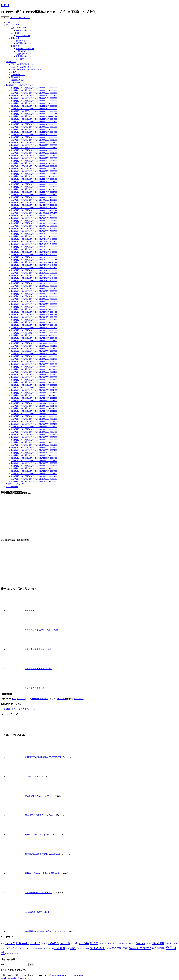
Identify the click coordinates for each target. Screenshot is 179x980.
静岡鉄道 (21, 699)
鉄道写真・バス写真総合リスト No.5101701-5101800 (34, 278)
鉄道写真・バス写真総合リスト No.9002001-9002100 (34, 338)
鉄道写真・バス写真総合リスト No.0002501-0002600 (34, 153)
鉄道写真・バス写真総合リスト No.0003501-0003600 (34, 179)
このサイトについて (15, 484)
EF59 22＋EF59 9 (10, 709)
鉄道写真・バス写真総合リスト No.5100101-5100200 (34, 236)
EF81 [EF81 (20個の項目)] (128, 943)
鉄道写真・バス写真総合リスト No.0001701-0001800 (34, 132)
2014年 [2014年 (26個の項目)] (75, 943)
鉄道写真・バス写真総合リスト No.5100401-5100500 (34, 244)
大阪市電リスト (18, 75)
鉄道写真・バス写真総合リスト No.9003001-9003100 (34, 364)
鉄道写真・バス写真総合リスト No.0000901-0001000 (34, 111)
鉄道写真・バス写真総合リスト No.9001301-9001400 (34, 320)
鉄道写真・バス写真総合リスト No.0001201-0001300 (34, 119)
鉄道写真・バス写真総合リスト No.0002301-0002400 (34, 148)
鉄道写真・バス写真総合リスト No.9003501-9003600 (34, 377)
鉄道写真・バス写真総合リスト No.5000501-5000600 (34, 229)
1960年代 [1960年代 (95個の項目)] (22, 943)
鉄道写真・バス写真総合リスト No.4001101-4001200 (34, 213)
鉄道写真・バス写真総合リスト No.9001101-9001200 (34, 315)
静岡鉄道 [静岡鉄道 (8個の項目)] (15, 953)
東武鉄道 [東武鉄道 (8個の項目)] (86, 949)
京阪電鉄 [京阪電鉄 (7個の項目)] (45, 949)
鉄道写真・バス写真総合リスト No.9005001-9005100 (34, 416)
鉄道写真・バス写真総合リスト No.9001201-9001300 (34, 317)
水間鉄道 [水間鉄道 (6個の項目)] (108, 949)
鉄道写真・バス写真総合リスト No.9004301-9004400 (34, 398)
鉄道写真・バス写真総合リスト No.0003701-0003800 (34, 184)
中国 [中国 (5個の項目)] (41, 949)
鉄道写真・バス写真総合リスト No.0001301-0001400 (34, 122)
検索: (3, 965)
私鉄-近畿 (15, 46)
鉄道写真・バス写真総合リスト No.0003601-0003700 (34, 182)
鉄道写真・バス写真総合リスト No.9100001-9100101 (34, 479)
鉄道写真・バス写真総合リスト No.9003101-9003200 (34, 367)
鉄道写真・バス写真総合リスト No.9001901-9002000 (34, 335)
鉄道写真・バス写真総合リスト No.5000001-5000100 (34, 215)
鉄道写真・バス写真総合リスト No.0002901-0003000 (34, 163)
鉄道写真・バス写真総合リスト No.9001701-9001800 (34, 330)
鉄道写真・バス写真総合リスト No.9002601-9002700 (34, 354)
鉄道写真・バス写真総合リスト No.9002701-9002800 (34, 356)
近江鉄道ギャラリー (25, 59)
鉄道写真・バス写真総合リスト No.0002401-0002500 (34, 150)
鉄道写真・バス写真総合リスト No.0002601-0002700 (34, 156)
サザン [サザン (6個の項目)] (3, 949)
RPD (5, 5)
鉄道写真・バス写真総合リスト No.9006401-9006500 (34, 453)
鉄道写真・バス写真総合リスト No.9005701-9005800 (34, 435)
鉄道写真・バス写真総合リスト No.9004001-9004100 (34, 390)
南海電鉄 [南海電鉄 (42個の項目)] (60, 948)
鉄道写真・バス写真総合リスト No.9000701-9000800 (34, 304)
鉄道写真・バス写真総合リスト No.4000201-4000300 (34, 202)
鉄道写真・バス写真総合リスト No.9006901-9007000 (34, 466)
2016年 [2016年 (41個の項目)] (94, 943)
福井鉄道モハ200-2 (28, 709)
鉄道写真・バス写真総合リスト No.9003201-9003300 (34, 369)
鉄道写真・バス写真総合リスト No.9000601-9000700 (34, 302)
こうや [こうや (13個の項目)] (175, 944)
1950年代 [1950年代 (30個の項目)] (10, 943)
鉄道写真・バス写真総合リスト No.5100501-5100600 (34, 247)
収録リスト (11, 62)
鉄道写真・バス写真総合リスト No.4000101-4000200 (34, 200)
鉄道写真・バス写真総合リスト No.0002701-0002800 (34, 158)
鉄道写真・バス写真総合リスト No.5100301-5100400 (34, 242)
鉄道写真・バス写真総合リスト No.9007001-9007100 (34, 468)
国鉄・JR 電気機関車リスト (23, 67)
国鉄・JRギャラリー (20, 28)
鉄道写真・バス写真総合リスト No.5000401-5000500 (34, 226)
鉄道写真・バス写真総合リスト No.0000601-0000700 (34, 103)
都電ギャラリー (23, 41)
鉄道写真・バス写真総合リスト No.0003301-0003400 (34, 174)
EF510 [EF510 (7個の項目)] (133, 944)
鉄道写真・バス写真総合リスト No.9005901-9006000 (34, 440)
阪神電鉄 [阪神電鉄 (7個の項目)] (8, 954)
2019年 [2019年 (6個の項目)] (112, 944)
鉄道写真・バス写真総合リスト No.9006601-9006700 (34, 458)
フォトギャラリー (14, 25)
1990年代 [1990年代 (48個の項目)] (54, 943)
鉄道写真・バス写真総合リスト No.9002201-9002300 (34, 343)
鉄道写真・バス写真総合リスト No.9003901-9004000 (34, 388)
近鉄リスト (16, 72)
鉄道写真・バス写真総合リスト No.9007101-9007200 (34, 471)
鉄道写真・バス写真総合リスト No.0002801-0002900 (34, 161)
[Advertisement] (89, 561)
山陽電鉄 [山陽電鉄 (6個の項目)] (79, 949)
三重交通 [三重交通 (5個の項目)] (36, 949)
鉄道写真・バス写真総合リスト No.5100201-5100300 (34, 239)
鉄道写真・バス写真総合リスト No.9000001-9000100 (34, 286)
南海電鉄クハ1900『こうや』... (39, 893)
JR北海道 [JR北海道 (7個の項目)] (148, 944)
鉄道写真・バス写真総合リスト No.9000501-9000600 (34, 299)
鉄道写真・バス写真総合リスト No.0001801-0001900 (34, 135)
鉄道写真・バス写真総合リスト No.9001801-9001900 (34, 333)
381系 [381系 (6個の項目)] (3, 944)
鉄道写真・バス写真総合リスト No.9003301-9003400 (34, 372)
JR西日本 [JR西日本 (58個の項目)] (158, 943)
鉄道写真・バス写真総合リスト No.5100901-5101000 (34, 257)
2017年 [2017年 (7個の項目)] (101, 944)
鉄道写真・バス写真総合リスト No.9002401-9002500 (34, 348)
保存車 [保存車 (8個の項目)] (51, 949)
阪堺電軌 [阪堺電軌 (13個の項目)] (161, 948)
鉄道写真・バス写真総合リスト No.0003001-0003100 (34, 166)
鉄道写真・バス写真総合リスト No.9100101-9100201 (34, 481)
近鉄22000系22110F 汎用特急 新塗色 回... (43, 873)
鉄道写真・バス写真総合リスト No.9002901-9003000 (34, 361)
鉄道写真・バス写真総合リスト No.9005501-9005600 (34, 429)
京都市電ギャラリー (25, 49)
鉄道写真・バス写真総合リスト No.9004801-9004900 (34, 411)
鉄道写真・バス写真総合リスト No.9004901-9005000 (34, 414)
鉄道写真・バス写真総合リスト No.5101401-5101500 (34, 270)
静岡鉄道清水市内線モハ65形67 (39, 669)
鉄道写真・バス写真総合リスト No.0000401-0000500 (34, 98)
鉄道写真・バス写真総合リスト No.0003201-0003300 (34, 171)
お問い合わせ (12, 487)
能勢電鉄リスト (18, 83)
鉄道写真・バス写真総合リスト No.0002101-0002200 (34, 142)
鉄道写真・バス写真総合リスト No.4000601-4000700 (34, 208)
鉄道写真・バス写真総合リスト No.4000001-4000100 (34, 197)
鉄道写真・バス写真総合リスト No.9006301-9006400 (34, 450)
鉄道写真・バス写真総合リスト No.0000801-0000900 (34, 109)
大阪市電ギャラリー (25, 51)
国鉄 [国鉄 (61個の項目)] (73, 948)
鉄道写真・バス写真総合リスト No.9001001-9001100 (34, 312)
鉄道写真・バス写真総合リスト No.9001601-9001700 (34, 328)
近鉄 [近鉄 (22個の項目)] (154, 948)
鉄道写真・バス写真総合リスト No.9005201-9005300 (34, 421)
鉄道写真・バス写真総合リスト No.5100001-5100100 (34, 234)
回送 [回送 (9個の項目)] (67, 949)
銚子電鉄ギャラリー (25, 43)
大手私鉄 (15, 33)
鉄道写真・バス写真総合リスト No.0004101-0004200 (34, 192)
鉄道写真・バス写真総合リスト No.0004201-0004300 (34, 195)
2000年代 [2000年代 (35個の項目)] (65, 943)
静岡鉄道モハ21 (32, 611)
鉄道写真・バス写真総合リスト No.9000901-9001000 (34, 309)
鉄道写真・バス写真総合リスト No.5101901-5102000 (34, 283)
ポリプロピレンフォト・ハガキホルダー (70, 975)
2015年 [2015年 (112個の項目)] (84, 943)
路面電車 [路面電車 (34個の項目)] (134, 948)
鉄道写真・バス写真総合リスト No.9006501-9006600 (34, 455)
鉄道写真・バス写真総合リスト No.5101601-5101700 (34, 275)
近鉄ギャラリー (23, 36)
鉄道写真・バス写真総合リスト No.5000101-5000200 (34, 218)
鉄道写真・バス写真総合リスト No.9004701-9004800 (34, 408)
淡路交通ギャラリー (25, 54)
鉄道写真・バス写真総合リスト (20, 85)
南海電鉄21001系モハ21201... (38, 912)
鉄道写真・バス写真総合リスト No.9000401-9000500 (34, 296)
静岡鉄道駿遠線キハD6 (35, 688)
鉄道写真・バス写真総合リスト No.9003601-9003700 (34, 380)
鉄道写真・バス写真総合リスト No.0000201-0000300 (34, 93)
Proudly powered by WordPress (14, 978)
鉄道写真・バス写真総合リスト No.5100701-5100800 (34, 252)
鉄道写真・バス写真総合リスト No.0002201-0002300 (34, 145)
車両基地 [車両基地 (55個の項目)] (145, 948)
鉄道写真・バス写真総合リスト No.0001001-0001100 (34, 114)
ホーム (9, 23)
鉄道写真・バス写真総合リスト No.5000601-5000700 (34, 231)
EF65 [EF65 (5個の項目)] (120, 944)
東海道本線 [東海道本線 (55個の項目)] (97, 948)
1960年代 (35, 699)
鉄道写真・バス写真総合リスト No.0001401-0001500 (34, 124)
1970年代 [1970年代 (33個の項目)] (35, 943)
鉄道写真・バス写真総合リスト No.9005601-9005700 (34, 432)
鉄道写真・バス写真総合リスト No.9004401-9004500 (34, 401)
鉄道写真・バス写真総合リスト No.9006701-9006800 (34, 461)
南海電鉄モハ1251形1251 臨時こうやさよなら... (46, 931)
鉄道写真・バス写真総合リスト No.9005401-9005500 (34, 427)
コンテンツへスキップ (20, 18)
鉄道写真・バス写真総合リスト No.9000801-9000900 (34, 307)
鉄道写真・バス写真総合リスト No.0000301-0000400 (34, 96)
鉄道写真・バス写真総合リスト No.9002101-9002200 (34, 341)
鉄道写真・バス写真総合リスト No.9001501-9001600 (34, 325)
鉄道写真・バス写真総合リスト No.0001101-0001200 (34, 116)
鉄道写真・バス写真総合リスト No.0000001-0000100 (34, 88)
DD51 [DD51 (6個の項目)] (117, 944)
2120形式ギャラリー (25, 30)
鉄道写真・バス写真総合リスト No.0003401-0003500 (34, 176)
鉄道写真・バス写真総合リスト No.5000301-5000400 (34, 223)
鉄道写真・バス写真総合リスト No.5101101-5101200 (34, 262)
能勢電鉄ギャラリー (25, 56)
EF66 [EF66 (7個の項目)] (124, 944)
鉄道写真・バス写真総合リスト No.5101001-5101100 (34, 260)
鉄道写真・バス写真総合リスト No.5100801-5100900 (34, 255)
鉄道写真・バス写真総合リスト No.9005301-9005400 (34, 424)
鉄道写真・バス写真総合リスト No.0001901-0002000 (34, 137)
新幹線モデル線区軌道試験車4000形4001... (44, 757)
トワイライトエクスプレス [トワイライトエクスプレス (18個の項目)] (19, 948)
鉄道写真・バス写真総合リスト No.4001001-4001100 (34, 210)
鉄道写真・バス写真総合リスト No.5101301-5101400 (34, 268)
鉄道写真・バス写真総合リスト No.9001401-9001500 (34, 322)
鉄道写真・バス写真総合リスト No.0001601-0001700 (34, 129)
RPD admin (79, 699)
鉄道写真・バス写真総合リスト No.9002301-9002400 (34, 346)
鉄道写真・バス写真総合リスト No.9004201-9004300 (34, 395)
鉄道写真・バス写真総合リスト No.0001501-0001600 (34, 127)
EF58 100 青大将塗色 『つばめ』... (40, 815)
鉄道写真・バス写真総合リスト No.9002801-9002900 (34, 359)
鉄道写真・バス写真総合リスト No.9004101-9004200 (34, 393)
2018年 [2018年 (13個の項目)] (106, 944)
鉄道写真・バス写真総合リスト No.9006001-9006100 (34, 442)
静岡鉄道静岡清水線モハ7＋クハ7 (40, 649)
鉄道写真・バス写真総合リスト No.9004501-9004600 (34, 403)
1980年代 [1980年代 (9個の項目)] (44, 944)
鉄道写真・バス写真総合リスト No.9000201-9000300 (34, 291)
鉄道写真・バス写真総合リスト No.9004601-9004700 (34, 406)
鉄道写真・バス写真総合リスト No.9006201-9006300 (34, 448)
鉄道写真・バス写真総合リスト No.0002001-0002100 (34, 140)
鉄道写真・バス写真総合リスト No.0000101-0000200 (34, 90)
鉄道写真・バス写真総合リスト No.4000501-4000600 (34, 205)
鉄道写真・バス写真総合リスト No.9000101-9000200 (34, 288)
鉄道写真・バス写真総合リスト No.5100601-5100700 (34, 249)
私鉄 (14, 699)
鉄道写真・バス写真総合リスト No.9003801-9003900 (34, 385)
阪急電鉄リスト (18, 80)
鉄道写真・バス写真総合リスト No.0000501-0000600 (34, 101)
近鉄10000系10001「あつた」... (39, 835)
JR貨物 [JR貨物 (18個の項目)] (168, 943)
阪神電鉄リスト (18, 77)
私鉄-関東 (15, 38)
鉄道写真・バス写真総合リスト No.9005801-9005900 (34, 437)
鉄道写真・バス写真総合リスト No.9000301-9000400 (34, 294)
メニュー (5, 18)
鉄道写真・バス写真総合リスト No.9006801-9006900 (34, 463)
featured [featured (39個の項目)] (140, 943)
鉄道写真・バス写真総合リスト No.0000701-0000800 (34, 106)
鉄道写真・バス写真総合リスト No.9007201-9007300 (34, 474)
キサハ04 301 (31, 776)
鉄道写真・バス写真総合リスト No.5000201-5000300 (34, 221)
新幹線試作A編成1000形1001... (39, 796)
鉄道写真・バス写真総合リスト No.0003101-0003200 (34, 169)
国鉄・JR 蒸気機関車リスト (23, 64)
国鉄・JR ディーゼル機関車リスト (26, 69)
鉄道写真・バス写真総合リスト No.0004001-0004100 (34, 189)
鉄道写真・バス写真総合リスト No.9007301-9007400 (34, 476)
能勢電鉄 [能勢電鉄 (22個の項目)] (116, 948)
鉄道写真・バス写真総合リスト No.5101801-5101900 (34, 281)
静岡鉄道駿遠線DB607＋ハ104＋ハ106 (41, 630)
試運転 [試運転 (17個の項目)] (125, 948)
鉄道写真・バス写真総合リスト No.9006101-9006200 (34, 445)
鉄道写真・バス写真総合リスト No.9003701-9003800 (34, 382)
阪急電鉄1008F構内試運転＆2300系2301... (43, 854)
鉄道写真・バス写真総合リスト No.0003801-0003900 (34, 187)
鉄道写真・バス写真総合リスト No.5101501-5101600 (34, 273)
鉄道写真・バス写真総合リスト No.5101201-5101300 (34, 265)
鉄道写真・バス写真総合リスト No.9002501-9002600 (34, 351)
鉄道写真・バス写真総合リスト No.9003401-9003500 (34, 375)
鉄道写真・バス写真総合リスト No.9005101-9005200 (34, 419)
